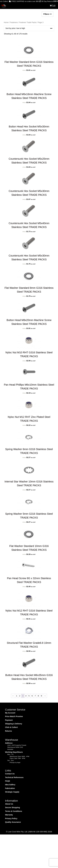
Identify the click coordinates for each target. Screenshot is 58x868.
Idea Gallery (10, 785)
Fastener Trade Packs (28, 22)
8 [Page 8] (38, 696)
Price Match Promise (14, 716)
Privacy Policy (11, 818)
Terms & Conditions (14, 811)
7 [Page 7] (35, 696)
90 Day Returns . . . (46, 1)
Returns (9, 731)
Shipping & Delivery (14, 724)
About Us (9, 804)
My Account (10, 713)
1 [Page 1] (17, 696)
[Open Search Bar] (53, 6)
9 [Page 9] (41, 696)
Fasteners (14, 22)
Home (6, 22)
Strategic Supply (12, 792)
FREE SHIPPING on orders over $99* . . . (24, 1)
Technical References (14, 777)
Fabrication (10, 788)
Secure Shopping (12, 807)
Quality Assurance (13, 822)
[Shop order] (29, 28)
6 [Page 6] (32, 696)
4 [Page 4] (26, 696)
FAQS (8, 781)
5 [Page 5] (29, 696)
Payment (9, 720)
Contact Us (10, 774)
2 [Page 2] (20, 696)
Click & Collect (11, 727)
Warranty (9, 815)
